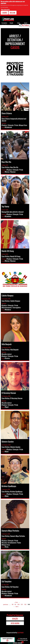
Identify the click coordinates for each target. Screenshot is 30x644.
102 (25, 604)
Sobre (19, 23)
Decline (13, 13)
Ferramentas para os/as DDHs (4, 25)
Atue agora (15, 623)
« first (16, 602)
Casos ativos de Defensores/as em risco (22, 639)
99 (15, 604)
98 (13, 604)
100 (18, 604)
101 (22, 604)
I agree (4, 13)
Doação (11, 23)
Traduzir (27, 25)
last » (17, 607)
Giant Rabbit (20, 633)
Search (26, 23)
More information (5, 10)
